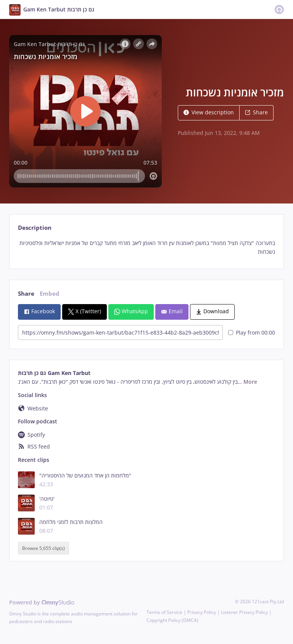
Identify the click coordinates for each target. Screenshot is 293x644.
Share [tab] (26, 294)
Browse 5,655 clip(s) (43, 548)
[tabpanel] (146, 248)
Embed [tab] (50, 294)
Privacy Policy (202, 612)
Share (256, 112)
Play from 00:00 (252, 332)
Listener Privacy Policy (244, 612)
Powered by (42, 602)
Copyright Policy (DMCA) (172, 620)
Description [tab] (35, 228)
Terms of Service (164, 612)
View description (209, 112)
